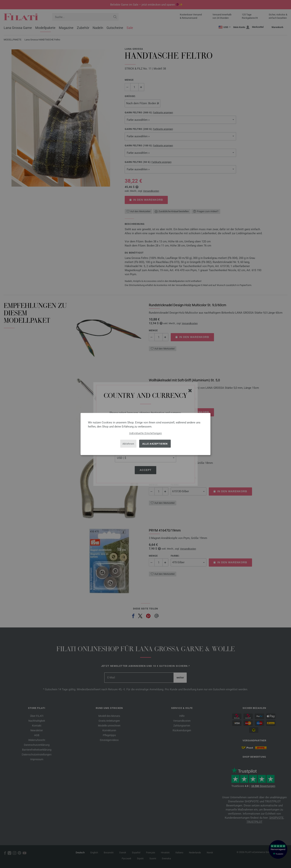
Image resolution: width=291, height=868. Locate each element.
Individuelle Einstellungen (146, 433)
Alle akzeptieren (155, 444)
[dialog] (145, 434)
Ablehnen (128, 444)
